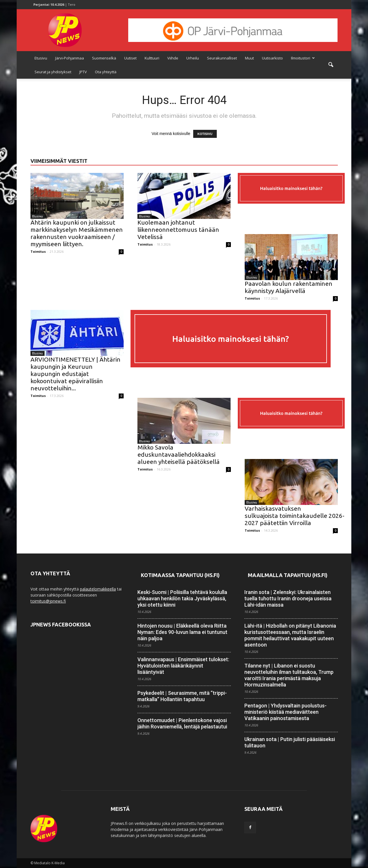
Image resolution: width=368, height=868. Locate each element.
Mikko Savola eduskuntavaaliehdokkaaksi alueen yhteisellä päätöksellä (179, 454)
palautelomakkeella (98, 589)
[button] (331, 65)
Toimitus (38, 251)
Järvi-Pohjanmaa (70, 58)
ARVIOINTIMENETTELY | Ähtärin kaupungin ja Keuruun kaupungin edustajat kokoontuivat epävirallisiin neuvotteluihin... (75, 374)
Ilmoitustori (303, 58)
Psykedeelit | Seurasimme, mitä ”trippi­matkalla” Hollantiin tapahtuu (182, 696)
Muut (249, 58)
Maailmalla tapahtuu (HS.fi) (288, 575)
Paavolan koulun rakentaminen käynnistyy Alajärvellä (289, 287)
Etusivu (41, 58)
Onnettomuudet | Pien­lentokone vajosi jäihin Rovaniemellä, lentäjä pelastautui (182, 723)
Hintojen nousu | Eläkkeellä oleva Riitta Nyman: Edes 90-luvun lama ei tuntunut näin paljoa (182, 632)
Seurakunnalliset (222, 58)
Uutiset (130, 58)
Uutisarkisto (272, 58)
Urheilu (193, 58)
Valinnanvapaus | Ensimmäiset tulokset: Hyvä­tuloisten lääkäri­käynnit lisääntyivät (183, 666)
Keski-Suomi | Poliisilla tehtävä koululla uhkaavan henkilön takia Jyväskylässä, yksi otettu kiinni (182, 598)
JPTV (83, 72)
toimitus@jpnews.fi (48, 601)
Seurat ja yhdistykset (53, 72)
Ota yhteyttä (106, 72)
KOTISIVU (205, 134)
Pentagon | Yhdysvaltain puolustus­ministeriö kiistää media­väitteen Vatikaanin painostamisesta (285, 712)
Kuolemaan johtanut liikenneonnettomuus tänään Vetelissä (178, 229)
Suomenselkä (104, 58)
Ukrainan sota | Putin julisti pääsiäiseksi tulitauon (290, 742)
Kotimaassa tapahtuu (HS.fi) (180, 575)
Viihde (173, 58)
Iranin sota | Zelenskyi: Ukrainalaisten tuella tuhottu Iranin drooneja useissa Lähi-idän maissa (288, 598)
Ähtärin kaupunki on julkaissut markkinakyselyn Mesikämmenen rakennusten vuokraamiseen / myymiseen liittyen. (77, 233)
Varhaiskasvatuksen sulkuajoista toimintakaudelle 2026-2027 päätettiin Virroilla (295, 516)
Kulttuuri (152, 58)
